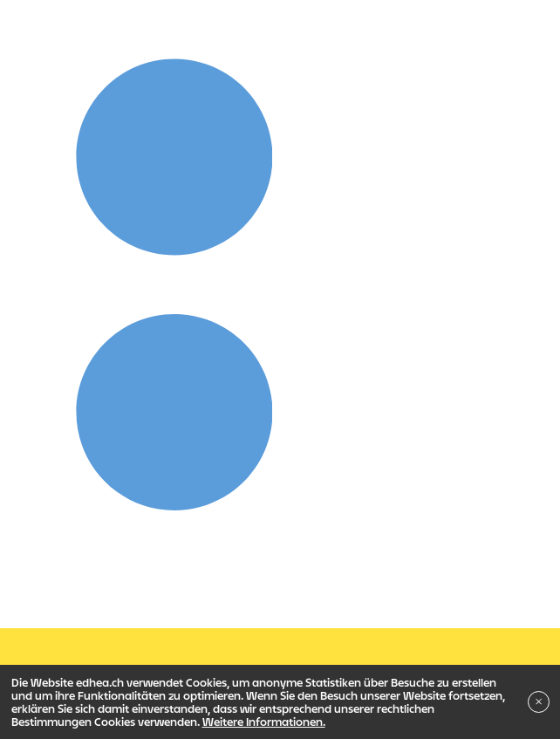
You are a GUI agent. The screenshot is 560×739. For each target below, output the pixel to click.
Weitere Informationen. (264, 722)
